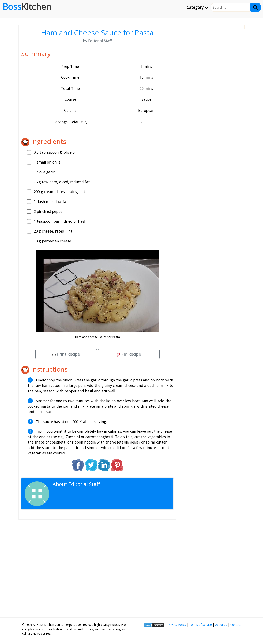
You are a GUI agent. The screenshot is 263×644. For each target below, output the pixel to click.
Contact (236, 625)
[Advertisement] (97, 567)
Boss (27, 7)
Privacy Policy (177, 625)
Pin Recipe (129, 354)
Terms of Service (201, 625)
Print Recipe (66, 354)
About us (221, 625)
